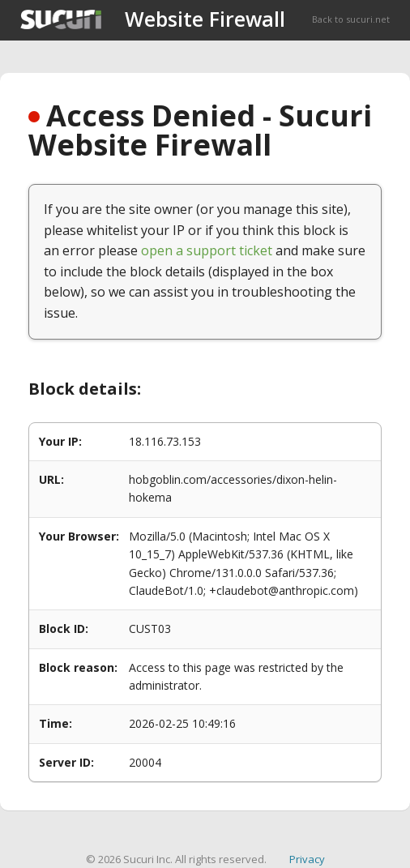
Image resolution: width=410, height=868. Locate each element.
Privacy (307, 859)
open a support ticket (207, 250)
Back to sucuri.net (351, 19)
